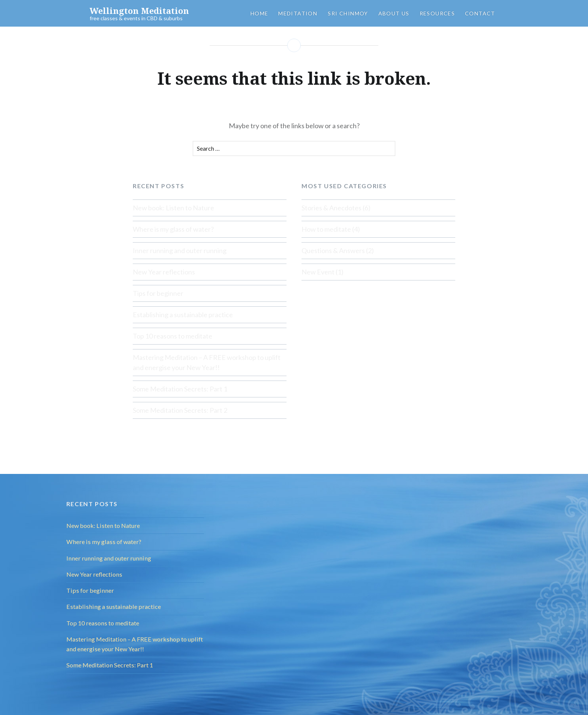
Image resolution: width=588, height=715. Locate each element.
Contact (480, 13)
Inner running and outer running (180, 250)
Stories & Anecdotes (331, 208)
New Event (318, 272)
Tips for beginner (158, 293)
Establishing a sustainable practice (183, 315)
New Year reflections (164, 272)
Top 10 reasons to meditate (172, 336)
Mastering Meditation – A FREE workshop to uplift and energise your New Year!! (207, 362)
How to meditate (326, 229)
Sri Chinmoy (348, 13)
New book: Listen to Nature (173, 208)
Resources (437, 13)
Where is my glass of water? (173, 229)
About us (394, 13)
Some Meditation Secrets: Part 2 (180, 410)
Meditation (298, 13)
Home (259, 13)
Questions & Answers (333, 250)
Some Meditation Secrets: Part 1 (180, 389)
